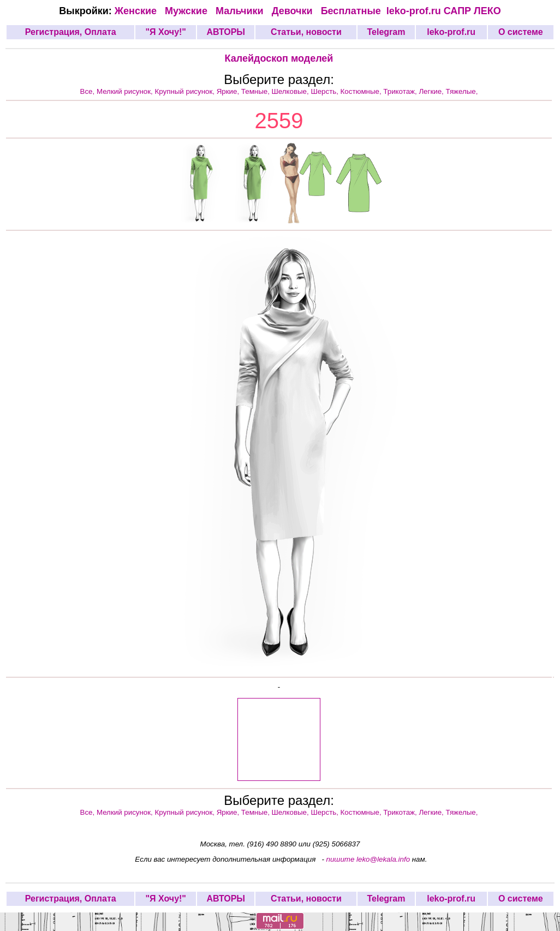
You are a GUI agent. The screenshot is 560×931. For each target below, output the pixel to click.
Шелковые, (291, 91)
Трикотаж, (401, 91)
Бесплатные (354, 11)
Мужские (187, 11)
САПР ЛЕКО (472, 11)
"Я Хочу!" (165, 32)
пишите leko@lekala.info (368, 859)
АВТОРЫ (226, 32)
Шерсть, (325, 91)
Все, (88, 91)
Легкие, (432, 91)
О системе (521, 32)
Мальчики (241, 11)
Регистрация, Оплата (71, 32)
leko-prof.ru (414, 11)
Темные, (257, 91)
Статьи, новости (306, 32)
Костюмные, (362, 91)
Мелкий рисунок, (126, 91)
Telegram (386, 32)
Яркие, (229, 91)
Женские (138, 11)
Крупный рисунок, (186, 91)
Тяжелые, (462, 91)
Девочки (294, 11)
